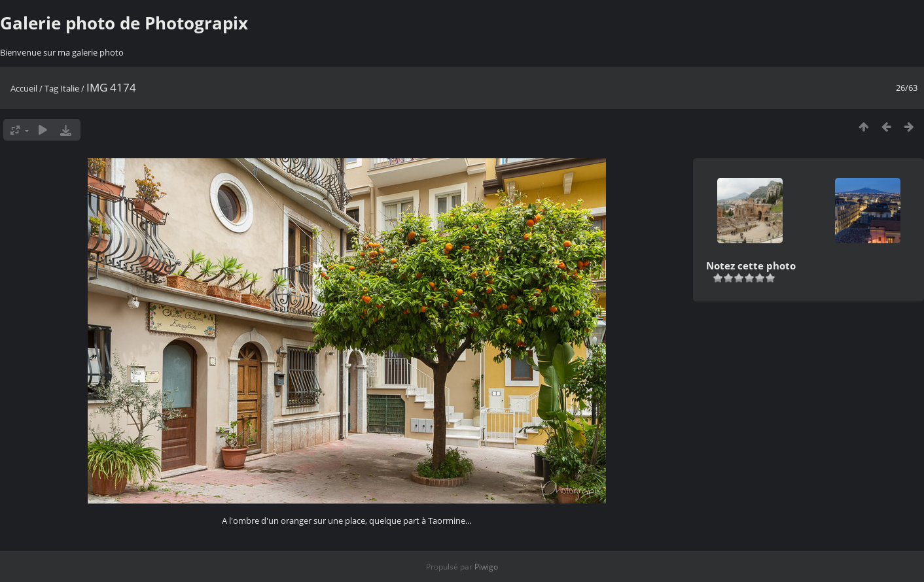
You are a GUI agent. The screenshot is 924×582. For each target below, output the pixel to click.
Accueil (24, 88)
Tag (51, 88)
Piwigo (486, 567)
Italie (70, 88)
